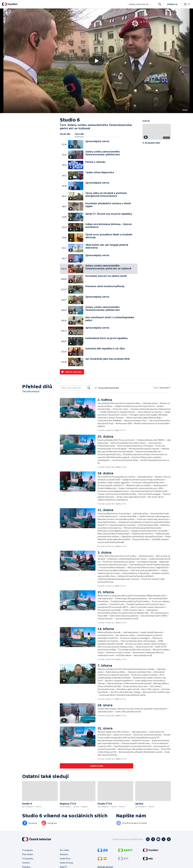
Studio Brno (65, 858)
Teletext (26, 863)
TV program (27, 850)
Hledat (159, 5)
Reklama (64, 854)
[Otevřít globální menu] (187, 4)
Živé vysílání (27, 854)
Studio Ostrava (66, 863)
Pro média (64, 850)
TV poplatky (28, 858)
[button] (96, 61)
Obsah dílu (65, 134)
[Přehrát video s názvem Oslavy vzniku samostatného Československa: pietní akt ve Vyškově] (96, 61)
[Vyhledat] (89, 388)
